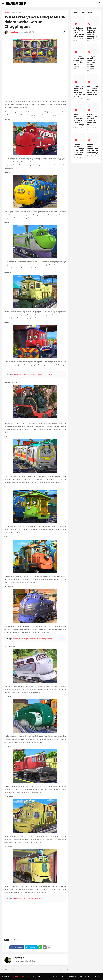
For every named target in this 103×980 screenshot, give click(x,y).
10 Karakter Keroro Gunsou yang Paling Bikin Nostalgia (33, 374)
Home (7, 13)
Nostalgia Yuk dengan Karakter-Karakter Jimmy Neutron (33, 639)
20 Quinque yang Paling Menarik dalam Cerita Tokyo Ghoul (79, 32)
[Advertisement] (35, 82)
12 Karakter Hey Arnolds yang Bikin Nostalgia (30, 899)
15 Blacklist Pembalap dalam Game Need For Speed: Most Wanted (92, 33)
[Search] (100, 3)
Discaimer (97, 977)
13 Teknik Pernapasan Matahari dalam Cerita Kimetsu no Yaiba (92, 120)
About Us (73, 977)
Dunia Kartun (16, 13)
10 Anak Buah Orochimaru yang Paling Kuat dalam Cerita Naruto (93, 90)
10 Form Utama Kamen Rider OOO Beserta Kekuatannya (93, 149)
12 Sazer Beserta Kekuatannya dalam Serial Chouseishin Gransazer (79, 150)
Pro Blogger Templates (20, 977)
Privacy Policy (85, 977)
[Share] (64, 32)
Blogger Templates (50, 977)
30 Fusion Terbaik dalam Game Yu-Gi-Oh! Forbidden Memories (92, 61)
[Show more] (49, 947)
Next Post (63, 969)
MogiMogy (18, 958)
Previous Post (9, 969)
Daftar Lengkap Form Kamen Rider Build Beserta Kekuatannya (79, 120)
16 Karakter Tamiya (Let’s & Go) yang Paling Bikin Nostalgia (79, 60)
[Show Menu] (3, 3)
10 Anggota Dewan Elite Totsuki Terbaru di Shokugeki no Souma (79, 91)
